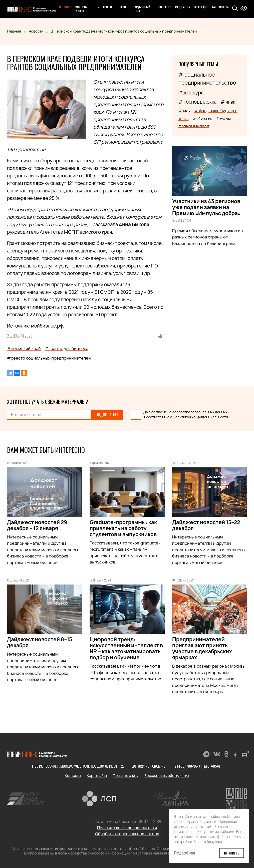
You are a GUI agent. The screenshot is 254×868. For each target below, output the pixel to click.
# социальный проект (194, 126)
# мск (184, 111)
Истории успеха (81, 9)
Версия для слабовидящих (167, 776)
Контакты (73, 776)
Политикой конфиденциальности (200, 417)
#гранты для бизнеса (67, 349)
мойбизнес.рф (47, 326)
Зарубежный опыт (142, 9)
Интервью (105, 7)
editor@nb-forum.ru (148, 766)
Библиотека (220, 7)
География (201, 7)
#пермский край (24, 349)
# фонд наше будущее (216, 111)
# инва (228, 102)
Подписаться (107, 415)
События (165, 7)
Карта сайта (97, 776)
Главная (14, 31)
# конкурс (191, 93)
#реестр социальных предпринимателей (49, 358)
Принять (232, 853)
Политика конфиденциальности (127, 828)
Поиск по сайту (126, 776)
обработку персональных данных (200, 412)
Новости (65, 7)
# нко (184, 119)
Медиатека (183, 7)
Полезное (122, 7)
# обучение (202, 119)
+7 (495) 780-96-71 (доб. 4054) (196, 766)
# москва (223, 118)
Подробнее (185, 853)
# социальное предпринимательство (207, 79)
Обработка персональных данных (127, 834)
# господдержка (197, 102)
